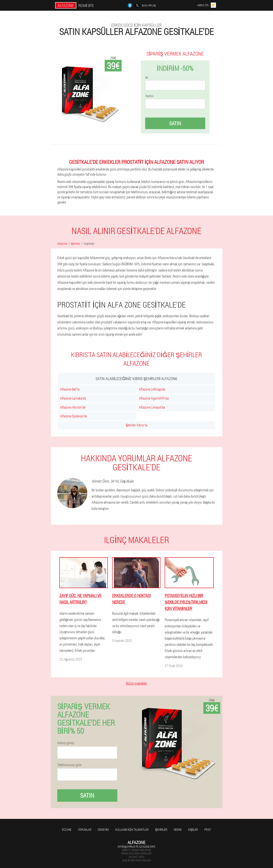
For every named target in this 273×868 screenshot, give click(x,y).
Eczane (67, 830)
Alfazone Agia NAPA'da (154, 398)
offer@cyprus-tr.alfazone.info (136, 847)
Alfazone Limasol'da (152, 407)
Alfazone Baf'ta (70, 389)
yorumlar (85, 830)
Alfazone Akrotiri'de (73, 407)
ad (147, 77)
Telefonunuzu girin (69, 765)
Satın (175, 123)
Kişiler (193, 830)
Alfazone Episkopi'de (74, 416)
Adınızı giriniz (66, 743)
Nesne (178, 830)
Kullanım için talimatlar (132, 830)
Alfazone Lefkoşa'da (152, 389)
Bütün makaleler (137, 683)
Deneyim (103, 830)
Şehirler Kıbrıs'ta (137, 425)
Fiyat (208, 830)
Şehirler (161, 830)
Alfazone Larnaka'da (73, 398)
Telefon (149, 96)
